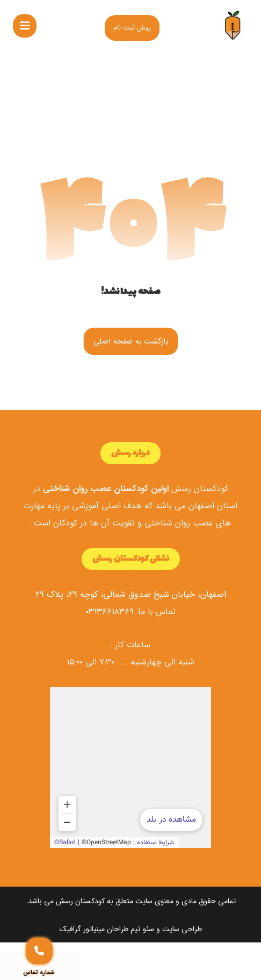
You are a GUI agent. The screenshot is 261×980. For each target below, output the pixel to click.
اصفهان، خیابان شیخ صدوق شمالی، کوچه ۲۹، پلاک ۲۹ (131, 594)
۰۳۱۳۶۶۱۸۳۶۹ (110, 612)
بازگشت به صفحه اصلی (130, 341)
